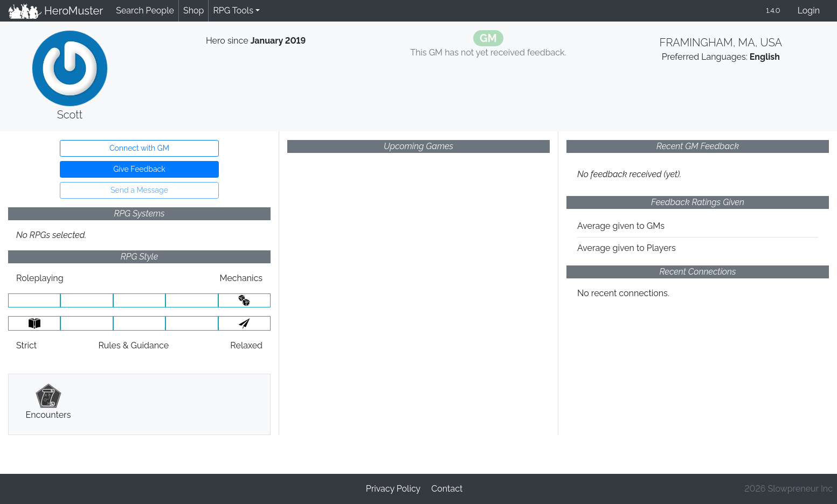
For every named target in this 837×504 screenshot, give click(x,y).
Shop (193, 10)
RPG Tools (233, 10)
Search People (145, 10)
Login (809, 10)
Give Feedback (139, 169)
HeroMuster (56, 11)
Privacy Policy (393, 489)
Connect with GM (139, 148)
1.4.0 (773, 10)
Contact (447, 489)
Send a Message (139, 190)
